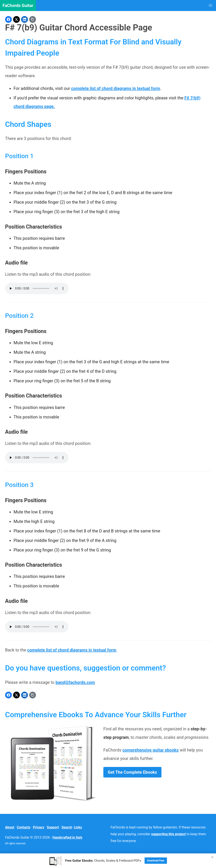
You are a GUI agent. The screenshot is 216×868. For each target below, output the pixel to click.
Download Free (156, 861)
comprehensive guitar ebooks (150, 750)
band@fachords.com (75, 682)
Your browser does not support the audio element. (37, 288)
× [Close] (212, 857)
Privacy (39, 827)
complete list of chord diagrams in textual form (116, 88)
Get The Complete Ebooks (132, 772)
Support (53, 827)
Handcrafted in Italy (67, 837)
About (10, 827)
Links (78, 827)
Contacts (23, 827)
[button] (211, 5)
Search (67, 827)
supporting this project (168, 834)
